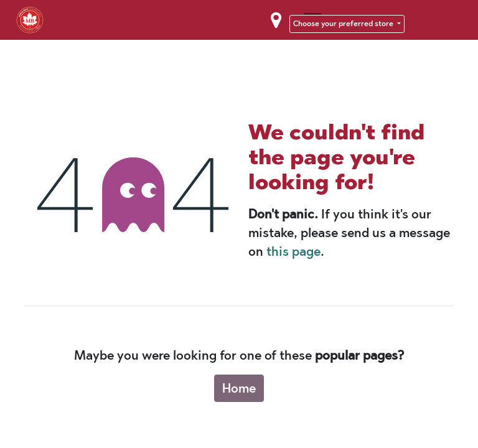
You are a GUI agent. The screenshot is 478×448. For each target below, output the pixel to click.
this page (293, 251)
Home (239, 388)
